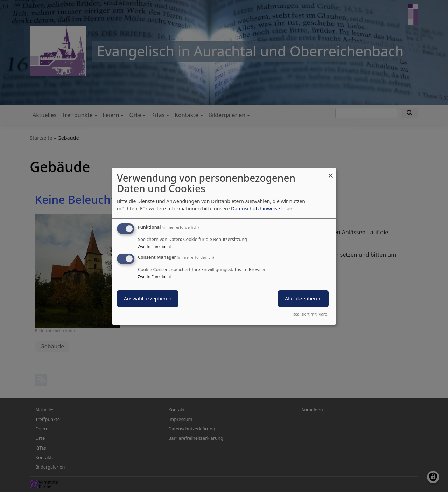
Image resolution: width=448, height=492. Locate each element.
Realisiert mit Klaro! (310, 314)
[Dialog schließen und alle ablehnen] (331, 172)
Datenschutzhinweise (255, 209)
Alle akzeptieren (303, 299)
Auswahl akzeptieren (148, 299)
